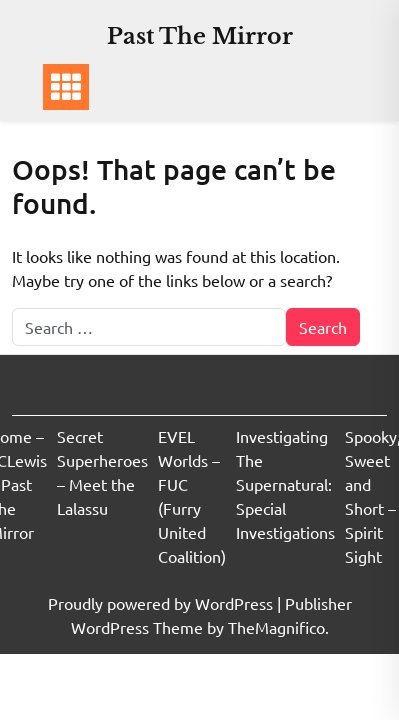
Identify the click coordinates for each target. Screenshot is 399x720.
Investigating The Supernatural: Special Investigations (285, 484)
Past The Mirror (200, 36)
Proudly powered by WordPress (162, 603)
